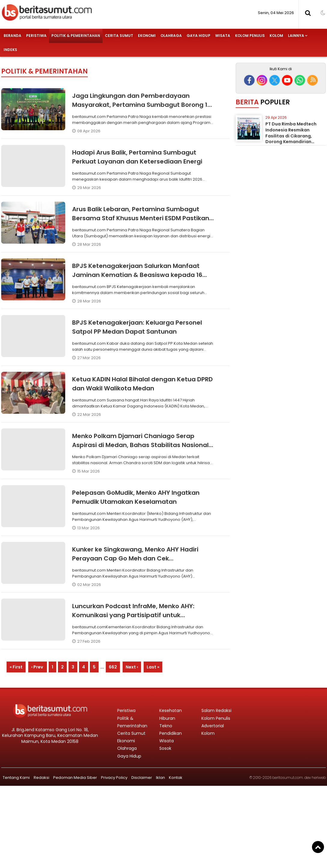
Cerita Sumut (119, 36)
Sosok (165, 748)
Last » (153, 667)
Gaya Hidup (199, 36)
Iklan (160, 778)
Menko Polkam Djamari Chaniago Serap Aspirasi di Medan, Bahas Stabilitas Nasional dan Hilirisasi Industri (140, 445)
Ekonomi (147, 36)
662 (113, 667)
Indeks (10, 50)
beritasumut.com (288, 778)
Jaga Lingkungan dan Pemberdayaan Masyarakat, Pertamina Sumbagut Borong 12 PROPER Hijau (142, 105)
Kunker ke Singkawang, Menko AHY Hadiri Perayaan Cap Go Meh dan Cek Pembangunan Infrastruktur (135, 558)
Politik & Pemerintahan (76, 36)
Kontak (176, 778)
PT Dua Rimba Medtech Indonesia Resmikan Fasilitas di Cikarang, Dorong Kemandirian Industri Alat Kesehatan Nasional (292, 139)
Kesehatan (171, 710)
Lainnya (296, 36)
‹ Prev (38, 667)
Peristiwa (36, 36)
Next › (132, 667)
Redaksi (41, 778)
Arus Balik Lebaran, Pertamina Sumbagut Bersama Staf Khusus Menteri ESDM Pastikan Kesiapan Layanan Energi (141, 218)
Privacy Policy (114, 778)
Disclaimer (142, 778)
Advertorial (213, 726)
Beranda (12, 36)
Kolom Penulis (250, 36)
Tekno (166, 726)
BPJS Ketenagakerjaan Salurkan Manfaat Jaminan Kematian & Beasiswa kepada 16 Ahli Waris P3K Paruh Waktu (137, 275)
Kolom (276, 36)
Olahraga (171, 36)
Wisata (223, 36)
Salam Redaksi (216, 710)
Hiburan (167, 718)
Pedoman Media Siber (75, 778)
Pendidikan (171, 733)
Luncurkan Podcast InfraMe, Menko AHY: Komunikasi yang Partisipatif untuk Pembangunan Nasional (133, 615)
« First (16, 667)
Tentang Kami (16, 778)
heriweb (319, 778)
